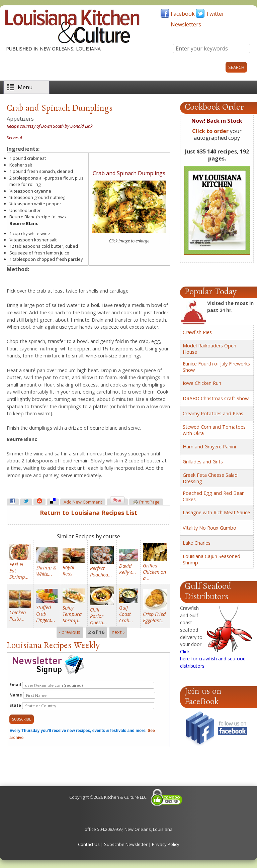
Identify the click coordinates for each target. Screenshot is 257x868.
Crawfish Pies (197, 332)
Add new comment (83, 502)
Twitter (215, 14)
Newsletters (186, 24)
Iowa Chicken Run (202, 383)
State (82, 706)
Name (82, 695)
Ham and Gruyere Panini (209, 447)
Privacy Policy (166, 844)
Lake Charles (197, 543)
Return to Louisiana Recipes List (89, 513)
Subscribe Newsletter (126, 844)
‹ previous (70, 632)
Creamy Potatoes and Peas (213, 413)
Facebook (183, 14)
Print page (146, 502)
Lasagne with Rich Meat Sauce (216, 512)
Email (82, 685)
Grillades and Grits (203, 462)
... (70, 570)
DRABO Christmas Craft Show (216, 398)
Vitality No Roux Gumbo (209, 528)
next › (118, 632)
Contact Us (89, 844)
